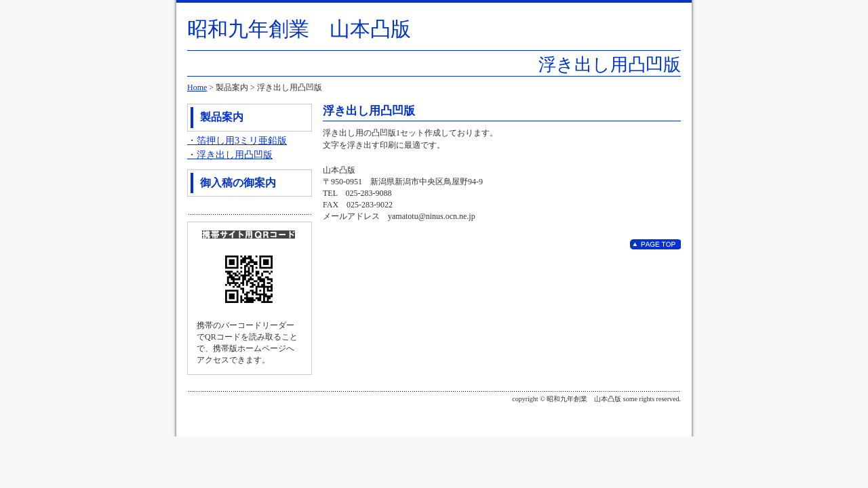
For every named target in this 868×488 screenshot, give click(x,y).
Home (197, 87)
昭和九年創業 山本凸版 (299, 29)
